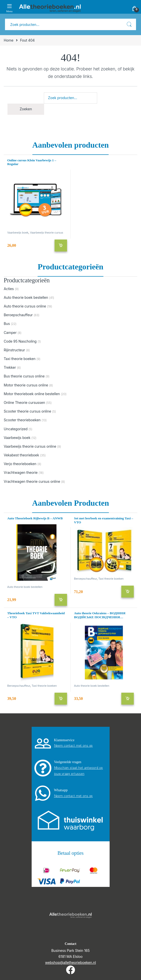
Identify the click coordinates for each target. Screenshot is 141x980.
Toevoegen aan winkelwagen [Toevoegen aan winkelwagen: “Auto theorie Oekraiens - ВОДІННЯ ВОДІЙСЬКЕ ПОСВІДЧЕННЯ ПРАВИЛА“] (128, 699)
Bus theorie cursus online (24, 376)
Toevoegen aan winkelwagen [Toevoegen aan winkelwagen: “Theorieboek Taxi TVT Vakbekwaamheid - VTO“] (61, 699)
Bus (7, 324)
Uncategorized (16, 429)
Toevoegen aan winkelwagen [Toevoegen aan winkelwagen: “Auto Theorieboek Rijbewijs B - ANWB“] (61, 600)
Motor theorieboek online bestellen (32, 394)
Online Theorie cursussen (24, 402)
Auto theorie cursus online (25, 306)
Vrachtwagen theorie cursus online (32, 481)
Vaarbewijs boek (18, 233)
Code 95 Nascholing (20, 341)
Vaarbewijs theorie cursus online (35, 234)
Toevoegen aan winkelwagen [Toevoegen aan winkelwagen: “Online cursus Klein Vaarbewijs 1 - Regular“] (61, 245)
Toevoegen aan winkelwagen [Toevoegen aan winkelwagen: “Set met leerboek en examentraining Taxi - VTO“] (128, 592)
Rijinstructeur (14, 350)
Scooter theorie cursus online (27, 411)
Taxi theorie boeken (20, 359)
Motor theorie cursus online (26, 385)
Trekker (10, 367)
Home (9, 40)
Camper (10, 333)
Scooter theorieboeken (22, 420)
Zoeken (129, 24)
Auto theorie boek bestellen (26, 297)
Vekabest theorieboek (21, 455)
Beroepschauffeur (18, 315)
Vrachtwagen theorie (21, 472)
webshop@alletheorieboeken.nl (70, 962)
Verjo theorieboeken (20, 464)
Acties (9, 289)
